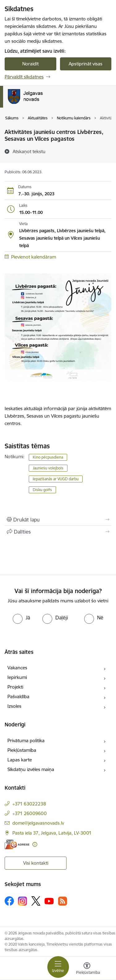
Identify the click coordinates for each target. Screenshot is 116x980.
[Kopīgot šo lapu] (58, 532)
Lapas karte (20, 760)
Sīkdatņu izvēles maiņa (31, 769)
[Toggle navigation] (58, 967)
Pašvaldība (18, 696)
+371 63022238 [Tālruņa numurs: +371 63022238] (29, 804)
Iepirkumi (17, 677)
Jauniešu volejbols (48, 468)
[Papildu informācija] (35, 844)
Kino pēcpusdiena (48, 457)
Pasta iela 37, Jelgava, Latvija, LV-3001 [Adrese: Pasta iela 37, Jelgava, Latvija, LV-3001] (52, 833)
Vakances (17, 668)
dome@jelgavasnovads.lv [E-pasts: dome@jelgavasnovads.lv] (38, 823)
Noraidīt (30, 64)
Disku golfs (42, 490)
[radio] (21, 618)
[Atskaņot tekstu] (29, 151)
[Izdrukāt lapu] (58, 520)
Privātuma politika (26, 741)
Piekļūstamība (22, 750)
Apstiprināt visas (86, 64)
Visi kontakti (36, 863)
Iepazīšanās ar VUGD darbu (56, 479)
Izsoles (14, 706)
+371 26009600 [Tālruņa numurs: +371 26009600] (30, 813)
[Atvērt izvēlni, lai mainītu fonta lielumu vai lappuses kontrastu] (87, 969)
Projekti (15, 687)
